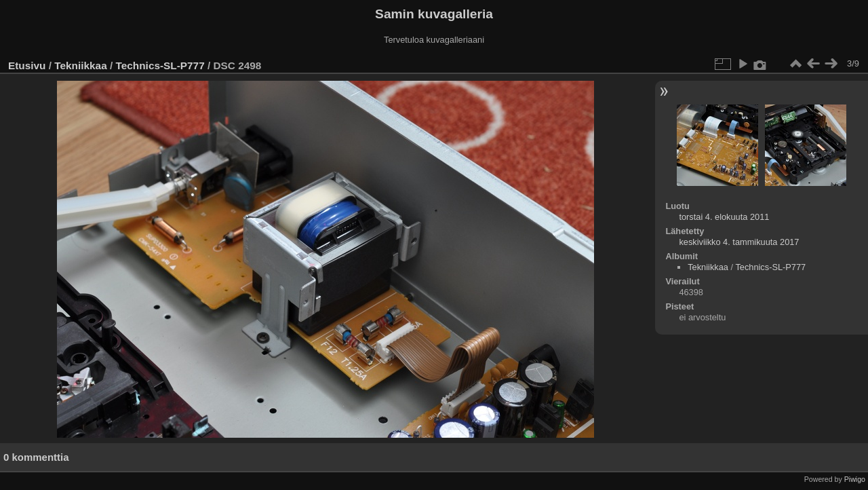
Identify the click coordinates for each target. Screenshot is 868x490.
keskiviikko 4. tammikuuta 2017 (739, 242)
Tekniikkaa (80, 65)
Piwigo (855, 479)
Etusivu (27, 65)
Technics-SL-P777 (160, 65)
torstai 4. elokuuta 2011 (724, 217)
